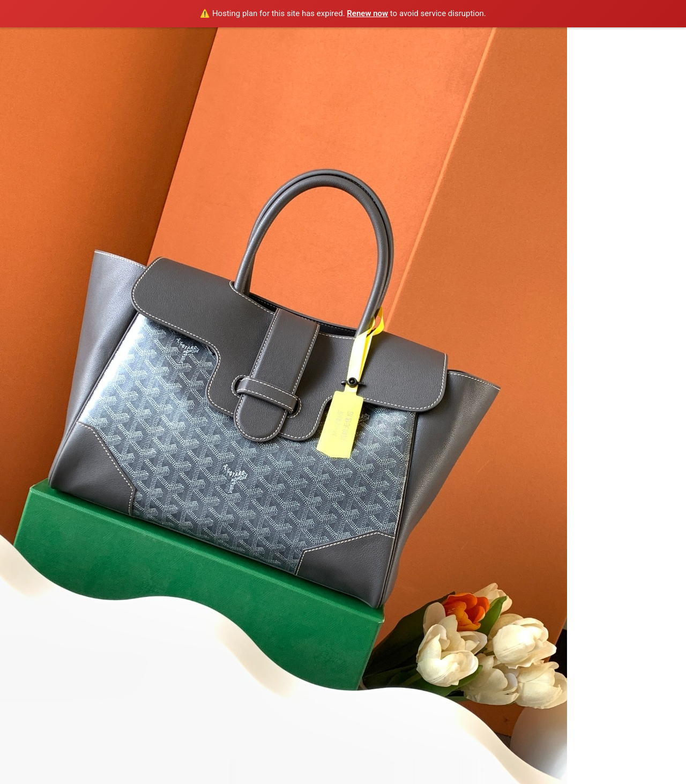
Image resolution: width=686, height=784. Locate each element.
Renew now (367, 13)
